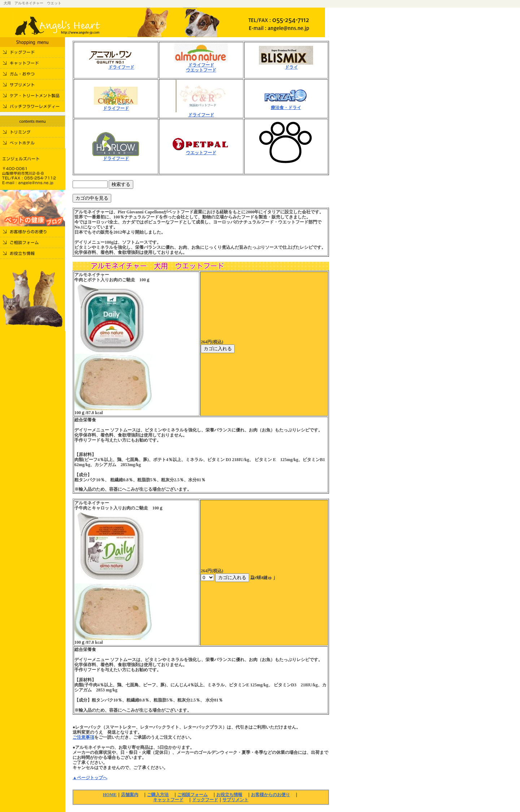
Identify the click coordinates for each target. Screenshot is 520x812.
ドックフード (205, 800)
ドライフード (121, 67)
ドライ (291, 67)
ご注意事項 (83, 737)
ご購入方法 (158, 795)
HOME (110, 795)
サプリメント (235, 800)
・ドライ (292, 108)
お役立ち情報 (229, 795)
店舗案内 (130, 795)
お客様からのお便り (270, 795)
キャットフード (168, 800)
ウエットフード (201, 70)
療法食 (277, 108)
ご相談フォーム (192, 795)
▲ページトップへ (90, 778)
